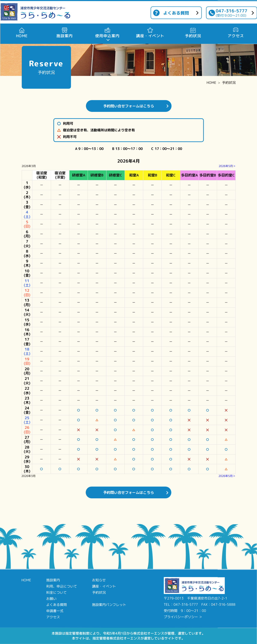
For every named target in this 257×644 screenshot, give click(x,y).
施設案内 (53, 580)
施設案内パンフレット (109, 605)
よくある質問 (176, 13)
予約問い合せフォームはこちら (129, 106)
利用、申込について (62, 586)
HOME (211, 83)
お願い (51, 598)
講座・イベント (104, 586)
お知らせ (99, 580)
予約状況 (229, 83)
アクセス (53, 617)
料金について (56, 592)
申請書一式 (55, 611)
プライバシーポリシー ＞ (183, 617)
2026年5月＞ (227, 166)
